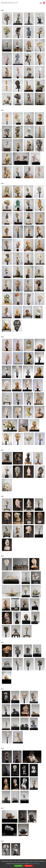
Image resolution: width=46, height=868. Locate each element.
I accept (18, 866)
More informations (34, 864)
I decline (28, 866)
